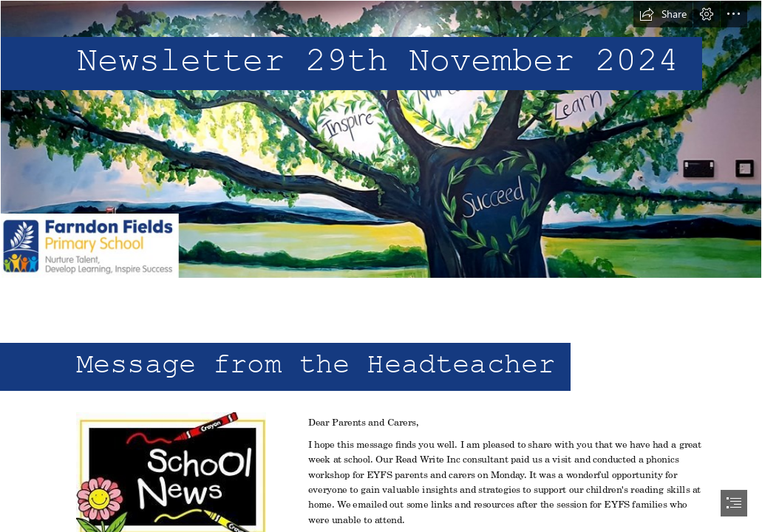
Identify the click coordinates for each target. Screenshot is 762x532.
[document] (381, 266)
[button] (663, 14)
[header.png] (381, 139)
